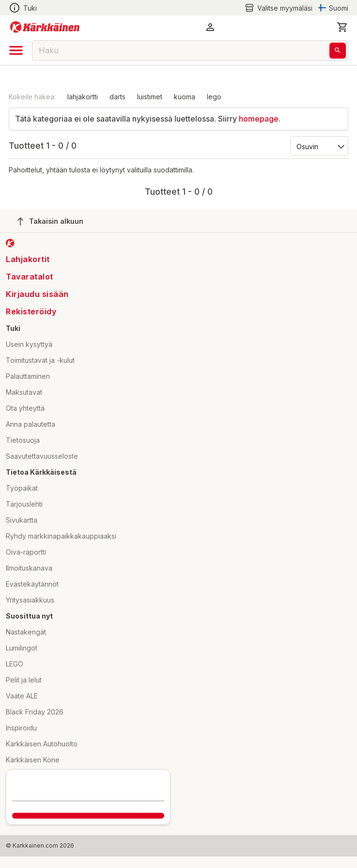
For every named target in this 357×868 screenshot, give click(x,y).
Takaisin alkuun (50, 221)
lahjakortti (83, 97)
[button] (210, 27)
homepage (259, 119)
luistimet (150, 97)
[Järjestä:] (318, 146)
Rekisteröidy (31, 311)
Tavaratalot (30, 277)
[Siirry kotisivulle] (45, 27)
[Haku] (338, 51)
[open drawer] (16, 50)
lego (214, 97)
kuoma (185, 97)
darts (117, 97)
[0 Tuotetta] (342, 27)
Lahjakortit (28, 259)
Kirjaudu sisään (37, 294)
